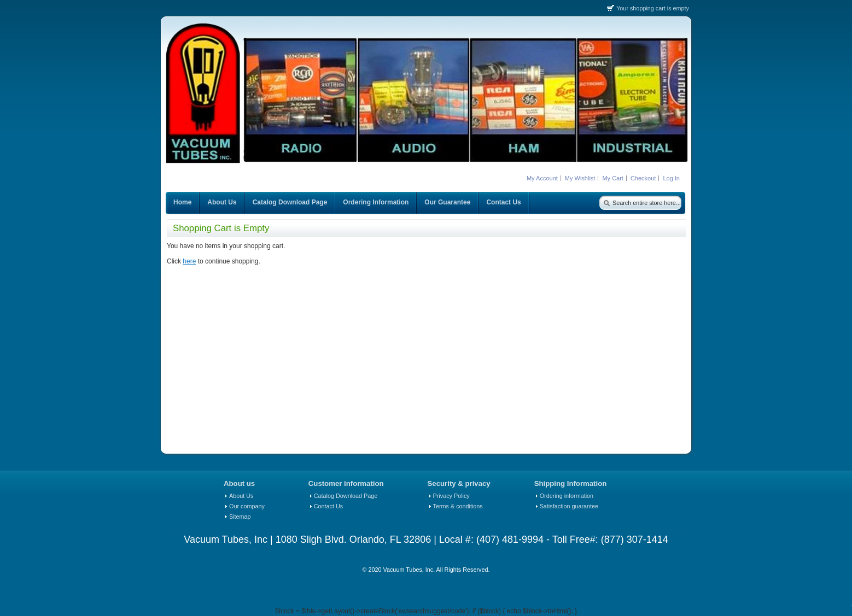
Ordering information (567, 496)
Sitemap (240, 517)
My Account (542, 178)
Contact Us (328, 506)
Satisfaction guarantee (569, 506)
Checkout (643, 178)
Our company (247, 506)
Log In (671, 178)
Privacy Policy (451, 496)
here (189, 261)
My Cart (613, 178)
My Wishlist (580, 178)
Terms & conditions (458, 506)
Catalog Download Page (346, 496)
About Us (241, 496)
